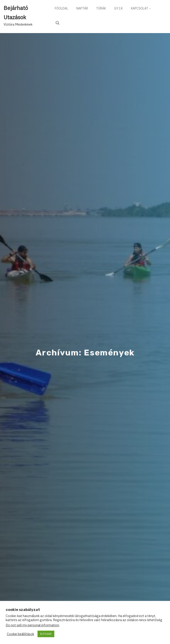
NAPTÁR (84, 9)
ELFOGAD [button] (46, 634)
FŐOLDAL (62, 9)
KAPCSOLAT (144, 9)
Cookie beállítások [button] (20, 634)
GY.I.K (122, 9)
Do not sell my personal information (32, 625)
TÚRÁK (103, 9)
